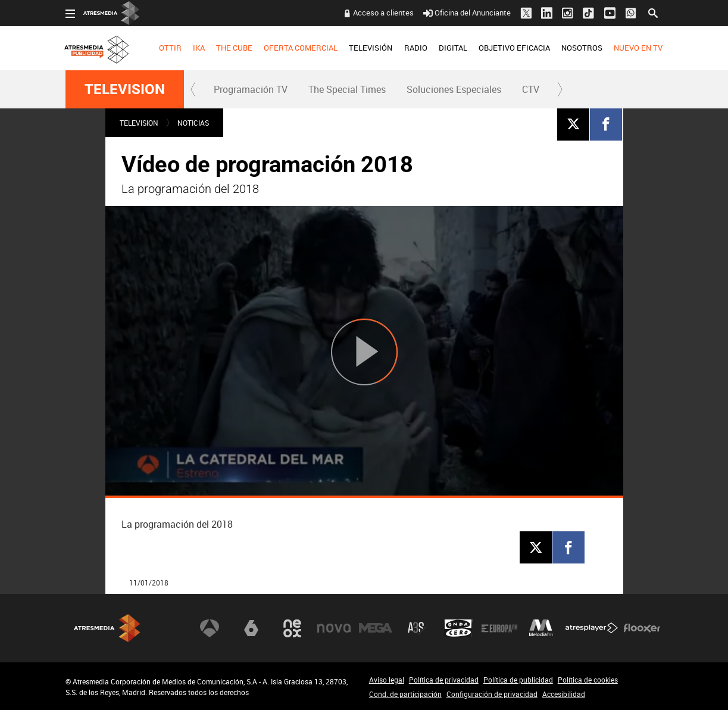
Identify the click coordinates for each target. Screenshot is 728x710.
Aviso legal (387, 680)
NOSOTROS (582, 48)
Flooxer (642, 628)
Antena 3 (210, 628)
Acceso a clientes (383, 13)
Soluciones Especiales (454, 89)
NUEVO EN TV (638, 48)
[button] (193, 89)
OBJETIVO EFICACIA (514, 48)
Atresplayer (592, 628)
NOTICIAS (193, 123)
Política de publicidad (518, 680)
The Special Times (347, 89)
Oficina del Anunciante (467, 13)
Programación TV (251, 89)
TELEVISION (125, 89)
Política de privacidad (444, 680)
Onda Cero (458, 628)
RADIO (416, 48)
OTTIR (170, 48)
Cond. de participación (405, 694)
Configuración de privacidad (492, 694)
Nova (334, 628)
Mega (376, 628)
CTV (531, 89)
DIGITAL (453, 48)
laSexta (251, 628)
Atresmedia (107, 628)
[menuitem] (170, 48)
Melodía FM (541, 628)
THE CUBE (234, 48)
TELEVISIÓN (371, 48)
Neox (292, 628)
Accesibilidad (564, 694)
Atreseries (417, 628)
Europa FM (499, 628)
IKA (199, 48)
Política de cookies (588, 680)
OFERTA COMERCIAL (301, 48)
